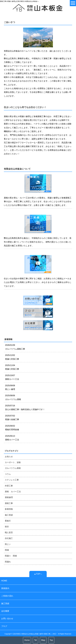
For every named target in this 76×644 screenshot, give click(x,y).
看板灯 (8, 521)
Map (43, 640)
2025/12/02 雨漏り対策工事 (12, 357)
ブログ (4, 626)
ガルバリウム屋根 (13, 468)
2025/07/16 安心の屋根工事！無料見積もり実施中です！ (25, 407)
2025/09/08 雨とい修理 (10, 387)
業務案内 (5, 588)
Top (51, 640)
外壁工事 (9, 486)
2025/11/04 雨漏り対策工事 (12, 367)
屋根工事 (9, 503)
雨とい (8, 544)
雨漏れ (8, 562)
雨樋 (7, 550)
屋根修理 (9, 497)
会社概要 (5, 611)
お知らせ (9, 457)
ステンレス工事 (12, 480)
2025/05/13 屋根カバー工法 (12, 438)
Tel (35, 640)
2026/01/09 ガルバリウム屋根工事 (15, 347)
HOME (4, 581)
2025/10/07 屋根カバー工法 (12, 377)
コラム (8, 474)
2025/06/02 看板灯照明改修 (12, 428)
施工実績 (9, 515)
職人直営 (9, 532)
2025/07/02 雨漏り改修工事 (12, 418)
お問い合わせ (7, 619)
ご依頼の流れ (7, 596)
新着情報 (9, 509)
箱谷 (7, 527)
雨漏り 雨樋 (11, 556)
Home (27, 640)
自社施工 (9, 538)
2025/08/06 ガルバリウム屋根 (13, 397)
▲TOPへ (38, 574)
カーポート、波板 (13, 462)
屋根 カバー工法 (13, 492)
